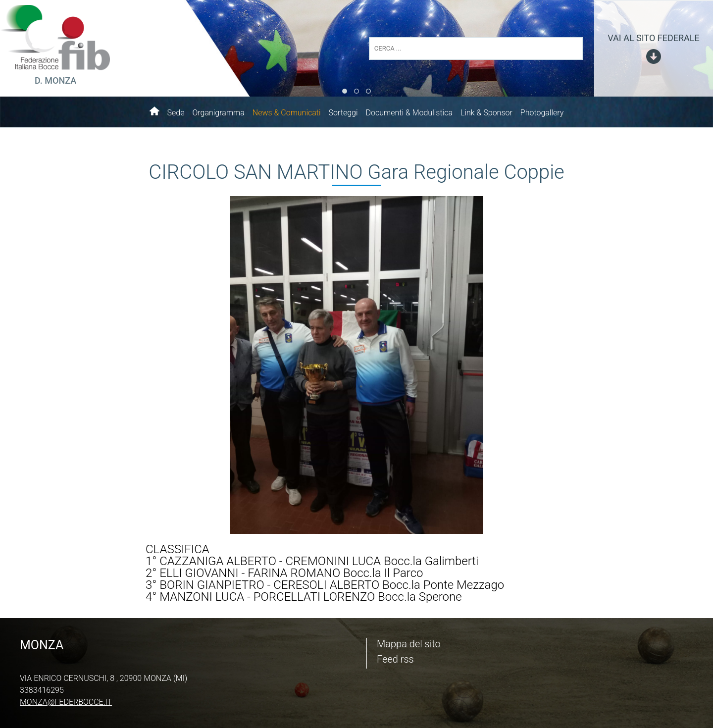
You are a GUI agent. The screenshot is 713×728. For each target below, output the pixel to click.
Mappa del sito (409, 644)
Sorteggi (343, 113)
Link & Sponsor (486, 113)
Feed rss (395, 659)
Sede (176, 113)
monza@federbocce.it (66, 702)
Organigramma (218, 113)
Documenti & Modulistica (409, 113)
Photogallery (542, 113)
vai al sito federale (653, 38)
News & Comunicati (287, 113)
